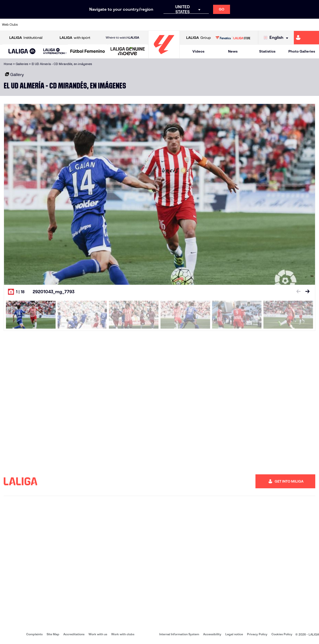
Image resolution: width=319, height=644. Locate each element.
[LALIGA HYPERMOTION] (55, 51)
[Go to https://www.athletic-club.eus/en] (29, 25)
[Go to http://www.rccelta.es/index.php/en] (179, 25)
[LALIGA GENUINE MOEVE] (128, 52)
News (233, 51)
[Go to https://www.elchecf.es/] (89, 25)
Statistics (267, 51)
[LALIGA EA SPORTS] (22, 52)
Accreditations (74, 634)
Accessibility (212, 634)
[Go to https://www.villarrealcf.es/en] (313, 25)
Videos (198, 51)
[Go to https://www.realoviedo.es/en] (253, 25)
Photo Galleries (302, 51)
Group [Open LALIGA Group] (199, 38)
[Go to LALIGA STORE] (233, 38)
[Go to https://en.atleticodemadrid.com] (44, 25)
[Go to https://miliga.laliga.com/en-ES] (306, 38)
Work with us (98, 634)
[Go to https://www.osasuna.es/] (59, 25)
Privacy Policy (257, 634)
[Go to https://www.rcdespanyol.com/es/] (194, 25)
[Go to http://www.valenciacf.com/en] (298, 25)
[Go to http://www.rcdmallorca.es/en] (209, 25)
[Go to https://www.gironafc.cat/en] (134, 25)
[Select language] (277, 38)
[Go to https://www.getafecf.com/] (119, 25)
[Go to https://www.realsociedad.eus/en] (268, 25)
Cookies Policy (282, 634)
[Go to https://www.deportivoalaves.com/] (74, 25)
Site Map (53, 634)
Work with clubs (123, 634)
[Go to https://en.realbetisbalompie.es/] (224, 25)
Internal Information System (179, 634)
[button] (22, 51)
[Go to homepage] (164, 56)
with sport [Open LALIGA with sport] (75, 38)
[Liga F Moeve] (88, 52)
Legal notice (234, 634)
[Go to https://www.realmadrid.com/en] (239, 25)
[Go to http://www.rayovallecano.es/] (163, 25)
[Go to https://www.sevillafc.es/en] (283, 25)
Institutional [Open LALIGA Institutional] (26, 38)
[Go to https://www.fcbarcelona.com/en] (104, 25)
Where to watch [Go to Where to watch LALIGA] (122, 38)
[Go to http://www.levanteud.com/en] (149, 25)
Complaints (34, 634)
